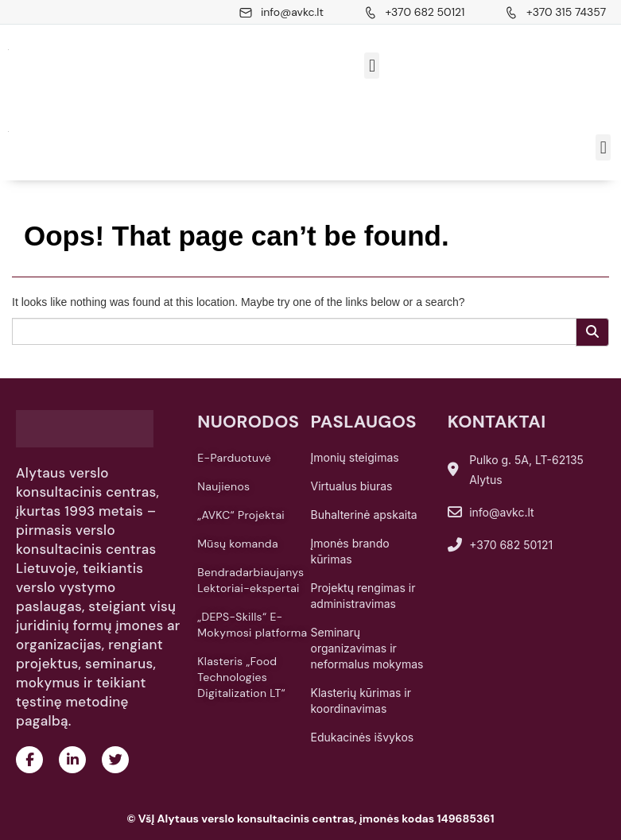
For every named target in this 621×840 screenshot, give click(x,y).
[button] (372, 66)
